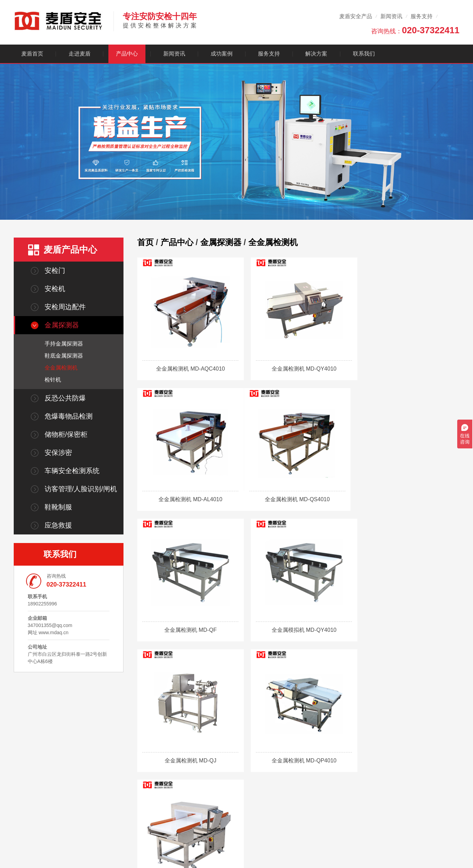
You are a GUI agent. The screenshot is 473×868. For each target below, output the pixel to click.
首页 (145, 242)
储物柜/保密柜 (66, 434)
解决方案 (316, 54)
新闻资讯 (391, 16)
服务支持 (422, 16)
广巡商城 (110, 847)
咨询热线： (415, 30)
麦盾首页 (32, 54)
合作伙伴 (167, 793)
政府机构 (325, 783)
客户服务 (288, 757)
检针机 (53, 380)
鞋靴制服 (58, 507)
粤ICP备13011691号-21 (105, 856)
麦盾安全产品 (356, 16)
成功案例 (222, 54)
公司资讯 (246, 773)
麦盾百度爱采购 (79, 847)
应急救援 (58, 525)
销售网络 (285, 783)
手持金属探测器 (64, 344)
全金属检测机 (61, 368)
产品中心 (127, 54)
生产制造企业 (330, 773)
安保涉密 (58, 453)
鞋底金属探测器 (64, 356)
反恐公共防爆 (65, 398)
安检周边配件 (65, 307)
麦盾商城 (47, 847)
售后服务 (285, 773)
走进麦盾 (80, 54)
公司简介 (167, 773)
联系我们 (364, 54)
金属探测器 (62, 325)
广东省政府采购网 (144, 847)
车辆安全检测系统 (72, 471)
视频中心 (285, 793)
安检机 (55, 289)
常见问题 (246, 793)
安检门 (55, 270)
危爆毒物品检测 (69, 416)
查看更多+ (208, 812)
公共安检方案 (330, 793)
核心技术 (167, 783)
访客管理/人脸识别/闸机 (81, 489)
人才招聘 (167, 802)
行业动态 (246, 783)
